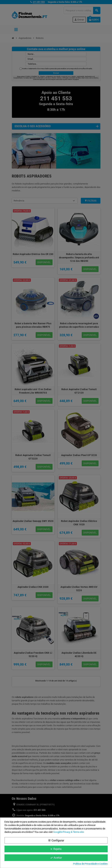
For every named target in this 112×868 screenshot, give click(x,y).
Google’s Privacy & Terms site (68, 832)
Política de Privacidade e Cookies (90, 864)
